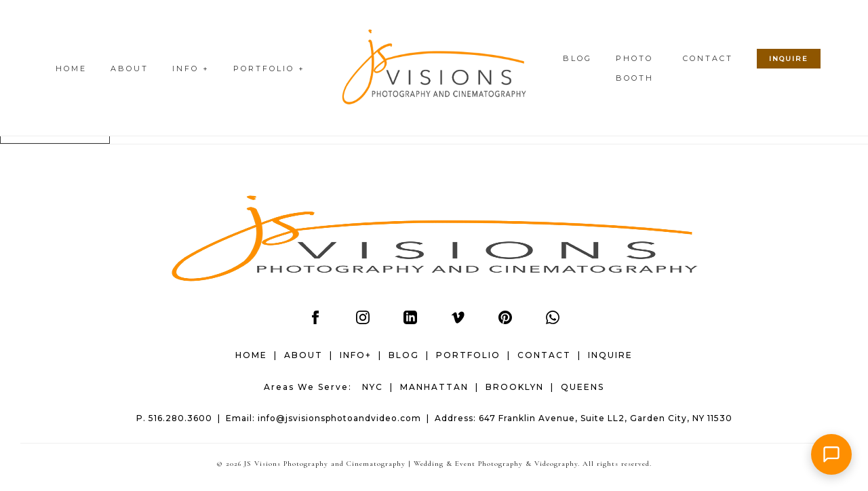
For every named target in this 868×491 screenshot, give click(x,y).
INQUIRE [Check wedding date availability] (789, 59)
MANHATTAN (434, 387)
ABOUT (130, 68)
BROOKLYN (515, 387)
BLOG (577, 58)
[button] (831, 454)
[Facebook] (315, 321)
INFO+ (356, 355)
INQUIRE (610, 355)
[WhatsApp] (553, 321)
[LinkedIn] (410, 321)
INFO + (191, 68)
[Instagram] (363, 321)
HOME (71, 68)
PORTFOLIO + (269, 68)
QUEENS (583, 387)
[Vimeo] (458, 321)
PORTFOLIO (468, 355)
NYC (373, 387)
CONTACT (708, 58)
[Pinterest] (505, 321)
